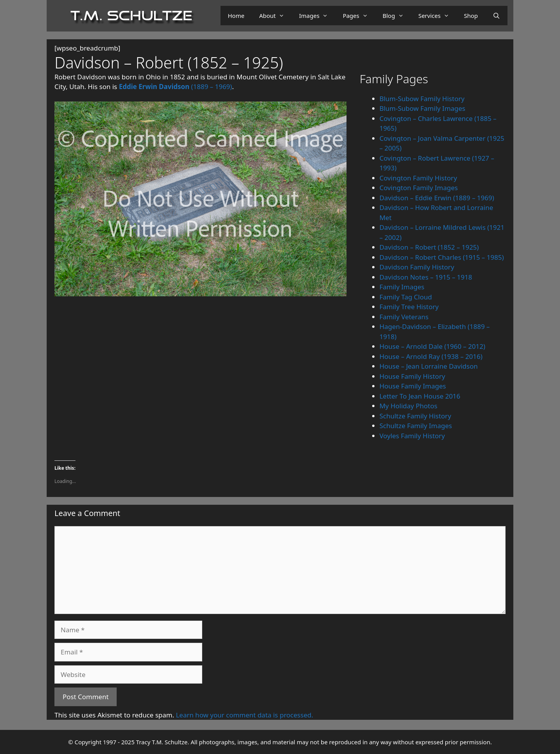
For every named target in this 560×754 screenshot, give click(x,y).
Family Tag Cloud (406, 297)
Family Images (402, 287)
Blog (397, 16)
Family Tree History (409, 307)
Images (317, 16)
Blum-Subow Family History (422, 99)
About (275, 16)
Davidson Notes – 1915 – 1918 (426, 277)
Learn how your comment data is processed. (244, 715)
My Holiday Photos (409, 406)
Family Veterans (404, 317)
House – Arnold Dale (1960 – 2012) (432, 346)
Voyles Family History (412, 436)
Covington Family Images (419, 188)
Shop (471, 16)
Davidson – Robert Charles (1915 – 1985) (442, 257)
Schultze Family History (415, 416)
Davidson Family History (417, 267)
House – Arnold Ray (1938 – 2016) (431, 356)
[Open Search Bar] (496, 16)
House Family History (412, 376)
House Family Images (413, 386)
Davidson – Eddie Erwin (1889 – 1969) (437, 198)
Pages (359, 16)
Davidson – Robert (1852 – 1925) (429, 247)
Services (437, 16)
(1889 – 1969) (176, 87)
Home (236, 16)
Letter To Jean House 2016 (420, 396)
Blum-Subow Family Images (423, 108)
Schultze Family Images (416, 426)
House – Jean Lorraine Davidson (429, 366)
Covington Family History (418, 178)
